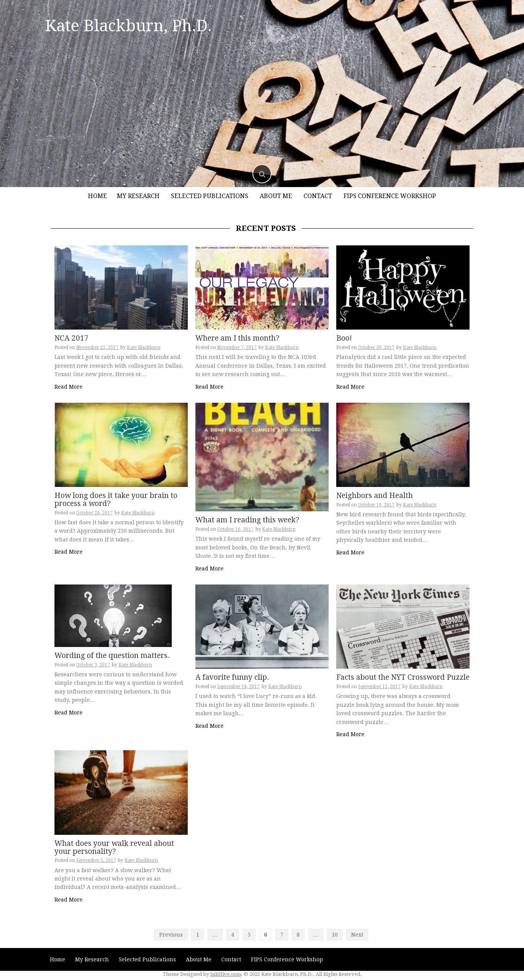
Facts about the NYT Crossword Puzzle (403, 677)
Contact (318, 196)
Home (97, 196)
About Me (276, 196)
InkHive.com (226, 974)
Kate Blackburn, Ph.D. (128, 26)
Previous (171, 935)
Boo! (344, 338)
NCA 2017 (71, 338)
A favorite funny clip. (232, 677)
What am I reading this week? (247, 520)
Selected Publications (210, 196)
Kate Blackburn (144, 347)
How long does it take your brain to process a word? (116, 500)
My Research (138, 196)
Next (357, 935)
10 (335, 935)
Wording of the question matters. (112, 656)
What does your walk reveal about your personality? (114, 847)
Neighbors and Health (375, 496)
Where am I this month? (237, 338)
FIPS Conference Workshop (390, 196)
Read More (69, 387)
